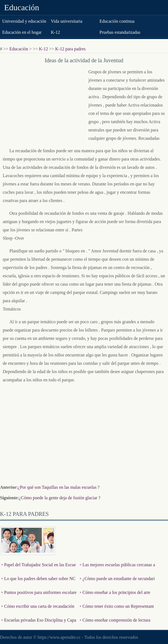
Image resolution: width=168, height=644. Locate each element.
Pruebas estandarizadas (120, 32)
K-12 (55, 32)
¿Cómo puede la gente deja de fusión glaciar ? (60, 498)
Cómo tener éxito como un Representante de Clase (117, 610)
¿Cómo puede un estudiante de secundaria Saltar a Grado (117, 583)
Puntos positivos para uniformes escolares (39, 597)
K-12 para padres (70, 49)
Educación (22, 7)
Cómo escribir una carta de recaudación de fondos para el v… (38, 610)
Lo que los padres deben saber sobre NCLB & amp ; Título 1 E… (38, 583)
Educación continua (117, 21)
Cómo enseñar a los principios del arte (116, 592)
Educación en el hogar (22, 32)
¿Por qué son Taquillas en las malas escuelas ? (59, 487)
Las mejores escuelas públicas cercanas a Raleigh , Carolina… (118, 569)
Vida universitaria (67, 21)
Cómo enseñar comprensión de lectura (116, 620)
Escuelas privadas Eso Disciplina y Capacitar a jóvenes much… (39, 624)
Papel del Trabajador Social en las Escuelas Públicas (39, 569)
